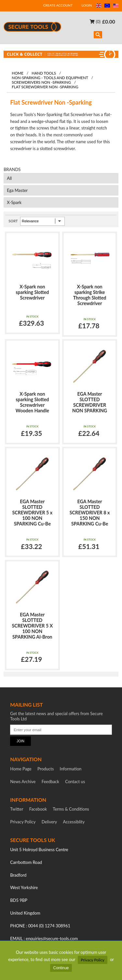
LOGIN (87, 5)
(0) (95, 21)
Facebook (38, 809)
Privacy (23, 822)
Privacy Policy (92, 960)
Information (71, 769)
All (9, 178)
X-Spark (14, 202)
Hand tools (44, 73)
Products (46, 769)
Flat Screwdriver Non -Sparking (45, 87)
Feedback (50, 782)
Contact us (75, 782)
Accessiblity (74, 822)
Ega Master (17, 190)
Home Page (21, 769)
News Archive (23, 782)
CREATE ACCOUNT (58, 5)
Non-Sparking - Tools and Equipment (50, 77)
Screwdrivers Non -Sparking (41, 82)
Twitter (17, 809)
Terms (71, 809)
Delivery (49, 822)
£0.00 (109, 21)
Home (18, 73)
